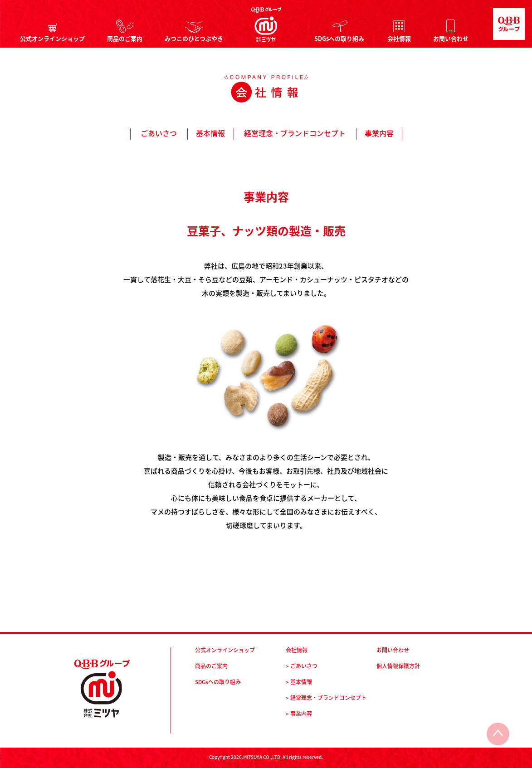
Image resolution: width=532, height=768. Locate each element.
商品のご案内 (125, 38)
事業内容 (379, 133)
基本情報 (210, 133)
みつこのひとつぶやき (194, 38)
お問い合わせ (451, 38)
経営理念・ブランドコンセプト (295, 133)
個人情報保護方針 (398, 666)
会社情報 (399, 38)
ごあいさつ (159, 133)
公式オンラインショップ (52, 38)
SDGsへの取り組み (339, 38)
